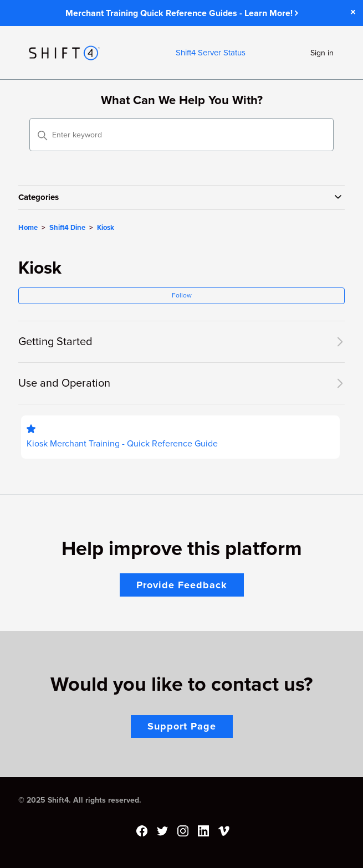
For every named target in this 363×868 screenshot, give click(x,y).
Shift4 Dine (67, 228)
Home (28, 228)
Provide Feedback (182, 585)
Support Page (182, 726)
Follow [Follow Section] (182, 296)
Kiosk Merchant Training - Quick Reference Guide (122, 444)
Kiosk (106, 228)
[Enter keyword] (182, 135)
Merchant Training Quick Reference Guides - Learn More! (182, 13)
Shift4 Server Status (211, 53)
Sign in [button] (322, 53)
